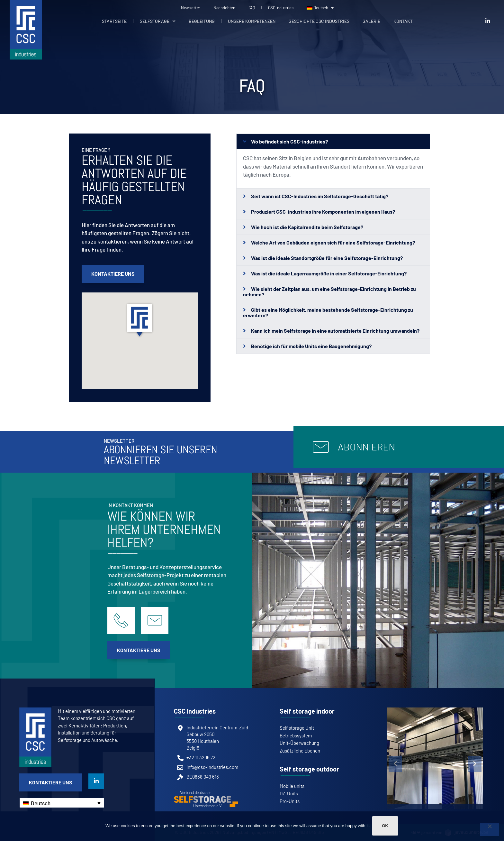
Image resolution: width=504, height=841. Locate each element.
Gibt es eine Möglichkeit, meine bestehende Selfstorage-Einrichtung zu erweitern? (328, 312)
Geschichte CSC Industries (319, 21)
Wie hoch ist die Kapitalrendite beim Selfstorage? (307, 227)
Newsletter (191, 8)
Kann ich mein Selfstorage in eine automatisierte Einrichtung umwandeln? (335, 331)
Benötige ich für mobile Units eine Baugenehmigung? (311, 346)
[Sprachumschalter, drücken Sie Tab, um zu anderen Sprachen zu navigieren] (62, 803)
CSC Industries (281, 8)
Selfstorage (158, 21)
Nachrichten (224, 8)
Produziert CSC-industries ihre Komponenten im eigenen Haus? (323, 212)
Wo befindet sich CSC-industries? (289, 141)
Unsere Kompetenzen (252, 21)
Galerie (371, 21)
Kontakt (403, 21)
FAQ (252, 8)
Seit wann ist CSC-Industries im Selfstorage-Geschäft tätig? (320, 196)
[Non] (490, 830)
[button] (139, 321)
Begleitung (202, 21)
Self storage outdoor (309, 769)
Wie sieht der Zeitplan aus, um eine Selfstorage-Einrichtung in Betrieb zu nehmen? (330, 291)
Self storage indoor (307, 711)
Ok (386, 827)
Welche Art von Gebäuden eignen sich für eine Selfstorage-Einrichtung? (333, 242)
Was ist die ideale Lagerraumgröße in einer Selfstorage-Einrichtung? (329, 273)
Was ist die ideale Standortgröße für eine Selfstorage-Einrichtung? (327, 258)
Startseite (114, 21)
